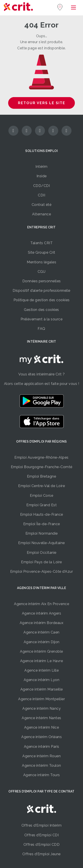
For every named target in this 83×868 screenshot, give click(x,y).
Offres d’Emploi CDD (42, 845)
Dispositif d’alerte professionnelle (41, 291)
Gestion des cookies (41, 310)
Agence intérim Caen (41, 632)
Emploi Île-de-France (42, 524)
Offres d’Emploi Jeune (41, 854)
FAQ (41, 329)
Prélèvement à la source (42, 319)
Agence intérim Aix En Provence (41, 604)
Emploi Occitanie (42, 553)
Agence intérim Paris (42, 747)
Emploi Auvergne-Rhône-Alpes (41, 457)
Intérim (41, 167)
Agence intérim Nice (42, 727)
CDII (41, 195)
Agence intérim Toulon (41, 766)
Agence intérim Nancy (41, 708)
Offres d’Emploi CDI (42, 835)
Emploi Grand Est (41, 505)
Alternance (41, 214)
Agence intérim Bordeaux (42, 623)
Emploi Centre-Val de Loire (41, 486)
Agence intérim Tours (42, 775)
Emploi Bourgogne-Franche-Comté (42, 467)
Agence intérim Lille (41, 670)
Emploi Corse (41, 496)
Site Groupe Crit (42, 252)
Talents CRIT (41, 243)
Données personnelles (42, 281)
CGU (42, 272)
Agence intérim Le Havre (42, 661)
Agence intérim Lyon (42, 680)
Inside (42, 176)
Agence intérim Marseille (42, 689)
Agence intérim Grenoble (41, 651)
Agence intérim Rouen (41, 756)
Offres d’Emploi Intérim (42, 825)
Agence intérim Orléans (41, 737)
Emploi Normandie (42, 533)
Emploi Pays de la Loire (41, 562)
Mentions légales (41, 262)
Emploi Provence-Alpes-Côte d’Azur (42, 572)
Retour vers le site (42, 103)
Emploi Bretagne (42, 476)
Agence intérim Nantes (41, 718)
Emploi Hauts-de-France (42, 514)
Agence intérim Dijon (42, 642)
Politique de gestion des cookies (42, 300)
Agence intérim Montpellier (41, 699)
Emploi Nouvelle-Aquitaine (41, 543)
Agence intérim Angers (42, 613)
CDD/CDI (42, 186)
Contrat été (42, 205)
